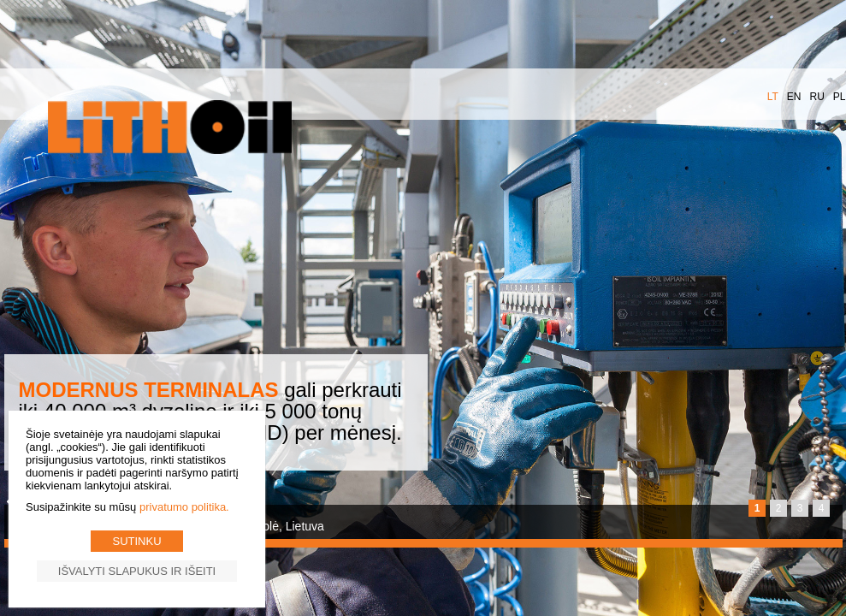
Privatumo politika (183, 507)
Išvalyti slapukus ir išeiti (137, 571)
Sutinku (136, 541)
